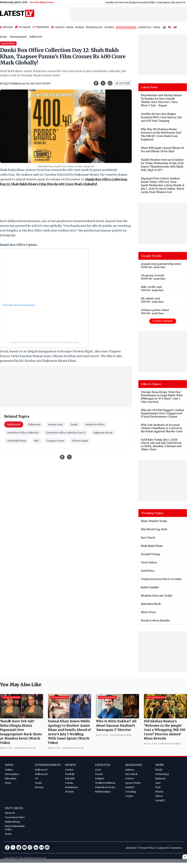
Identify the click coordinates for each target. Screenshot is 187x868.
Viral (158, 787)
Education (11, 778)
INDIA (70, 27)
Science (130, 778)
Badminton (71, 787)
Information (12, 774)
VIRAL (157, 27)
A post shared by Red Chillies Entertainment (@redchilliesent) (44, 342)
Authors (130, 770)
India (9, 765)
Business (160, 778)
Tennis (69, 783)
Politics (9, 770)
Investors (177, 848)
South (38, 783)
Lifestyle (103, 765)
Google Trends (151, 256)
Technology (162, 774)
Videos (159, 796)
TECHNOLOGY (94, 27)
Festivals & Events (105, 787)
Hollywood (41, 774)
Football (70, 774)
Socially (23, 27)
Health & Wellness (105, 783)
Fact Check (131, 774)
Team (8, 834)
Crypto (58, 27)
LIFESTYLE (145, 27)
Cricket (69, 770)
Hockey (69, 792)
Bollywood (34, 424)
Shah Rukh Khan (17, 441)
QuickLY (130, 787)
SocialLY (160, 800)
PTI (6, 84)
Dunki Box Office (95, 424)
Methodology (13, 822)
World (159, 770)
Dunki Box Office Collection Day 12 (66, 433)
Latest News (149, 87)
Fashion (100, 778)
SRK (36, 441)
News (8, 783)
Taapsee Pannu (55, 441)
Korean (39, 787)
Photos (159, 792)
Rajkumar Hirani (103, 433)
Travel (99, 774)
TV (37, 778)
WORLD (80, 27)
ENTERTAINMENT (126, 27)
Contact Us (163, 848)
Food (98, 770)
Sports (70, 765)
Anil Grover (14, 424)
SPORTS (109, 27)
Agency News (133, 783)
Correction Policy (15, 817)
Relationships (103, 792)
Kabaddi (70, 778)
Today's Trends (163, 321)
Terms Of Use (146, 848)
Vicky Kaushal (80, 441)
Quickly (7, 27)
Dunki (74, 424)
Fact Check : (14, 808)
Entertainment (48, 765)
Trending (41, 27)
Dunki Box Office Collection (23, 433)
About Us (10, 813)
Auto (158, 783)
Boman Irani (55, 424)
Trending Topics (152, 513)
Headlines (134, 765)
